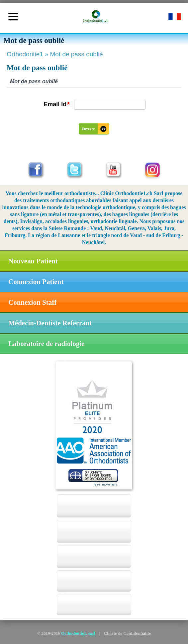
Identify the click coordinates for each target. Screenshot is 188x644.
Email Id (57, 105)
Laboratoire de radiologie (46, 344)
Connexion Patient (36, 282)
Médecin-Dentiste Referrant (50, 323)
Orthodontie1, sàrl (78, 633)
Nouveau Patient (33, 261)
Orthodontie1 (28, 54)
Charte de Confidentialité (128, 633)
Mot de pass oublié (76, 54)
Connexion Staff (32, 302)
